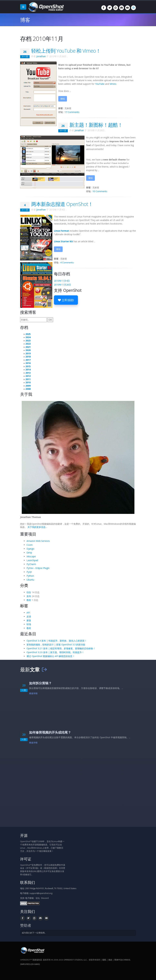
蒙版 (29, 620)
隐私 (104, 960)
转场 (29, 624)
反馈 (29, 616)
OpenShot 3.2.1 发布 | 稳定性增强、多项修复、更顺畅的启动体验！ (61, 648)
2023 (28, 340)
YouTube (100, 84)
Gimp (29, 553)
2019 (28, 353)
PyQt (29, 572)
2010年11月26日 (62, 285)
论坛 (38, 898)
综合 (29, 592)
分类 (24, 585)
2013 (28, 373)
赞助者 (26, 925)
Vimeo (113, 84)
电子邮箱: (30, 898)
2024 (28, 337)
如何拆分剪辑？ (40, 683)
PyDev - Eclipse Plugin (38, 568)
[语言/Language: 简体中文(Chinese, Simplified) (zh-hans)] (133, 8)
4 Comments (67, 263)
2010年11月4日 (62, 281)
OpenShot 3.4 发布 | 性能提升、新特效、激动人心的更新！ (57, 641)
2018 (28, 357)
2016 (28, 363)
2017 (28, 360)
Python (30, 576)
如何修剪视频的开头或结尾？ (50, 732)
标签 (24, 606)
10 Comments (100, 191)
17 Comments (72, 112)
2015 (28, 366)
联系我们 (28, 882)
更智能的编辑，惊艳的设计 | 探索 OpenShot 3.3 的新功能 (56, 645)
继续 (63, 99)
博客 (25, 20)
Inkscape (31, 556)
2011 (28, 379)
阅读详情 (33, 693)
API (28, 613)
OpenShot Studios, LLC (75, 960)
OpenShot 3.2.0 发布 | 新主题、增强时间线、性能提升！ (55, 652)
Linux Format (61, 231)
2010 (28, 382)
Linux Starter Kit (63, 241)
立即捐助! (66, 300)
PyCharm (31, 564)
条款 (110, 960)
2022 (28, 344)
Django (30, 549)
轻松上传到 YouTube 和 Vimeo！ (66, 51)
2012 (28, 376)
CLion (30, 545)
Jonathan (41, 56)
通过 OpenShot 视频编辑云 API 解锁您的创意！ (51, 656)
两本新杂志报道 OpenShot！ (62, 204)
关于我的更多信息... (37, 527)
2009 (28, 386)
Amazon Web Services (38, 541)
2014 (28, 370)
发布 (29, 596)
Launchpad (32, 560)
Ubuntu (30, 580)
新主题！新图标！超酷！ (96, 125)
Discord (45, 898)
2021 (28, 347)
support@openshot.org (41, 893)
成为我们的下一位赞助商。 (34, 933)
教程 (29, 600)
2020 (28, 350)
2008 (28, 389)
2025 (28, 334)
